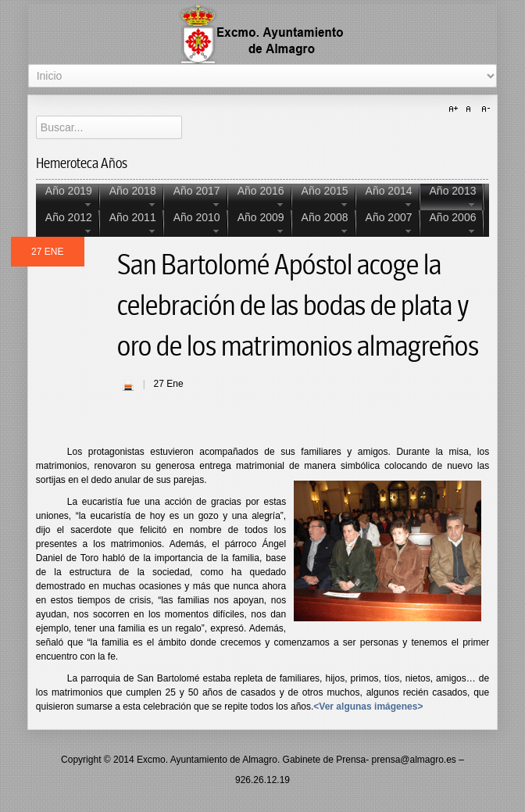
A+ (455, 109)
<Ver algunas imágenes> (368, 706)
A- (484, 109)
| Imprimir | (128, 385)
